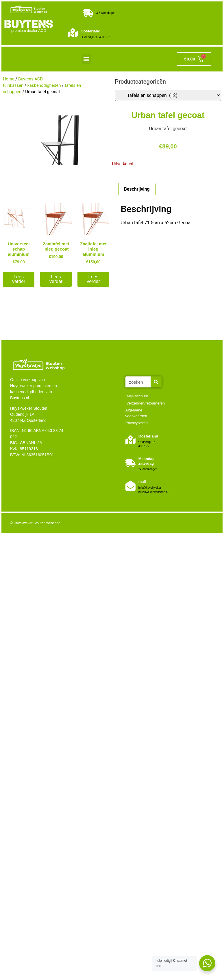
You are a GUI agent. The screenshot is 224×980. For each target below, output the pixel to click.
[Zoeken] (156, 382)
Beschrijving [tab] (137, 189)
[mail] (130, 486)
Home (9, 79)
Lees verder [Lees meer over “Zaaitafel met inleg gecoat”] (56, 279)
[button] (86, 59)
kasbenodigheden (44, 85)
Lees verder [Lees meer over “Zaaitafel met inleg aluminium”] (93, 279)
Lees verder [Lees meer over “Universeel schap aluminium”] (19, 279)
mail (142, 482)
